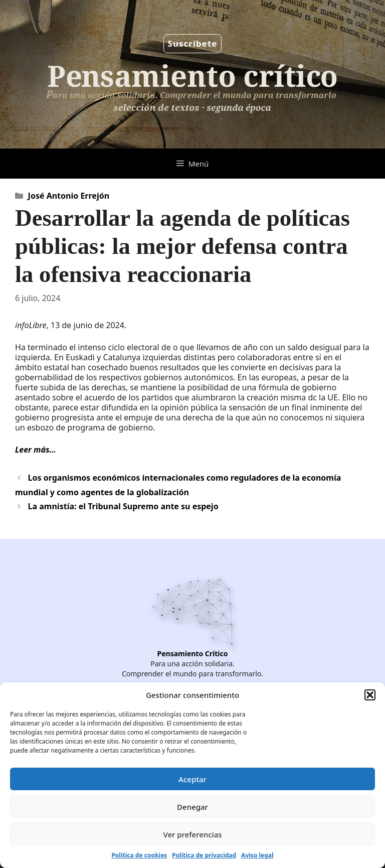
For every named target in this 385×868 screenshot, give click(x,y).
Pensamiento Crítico (193, 654)
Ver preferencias (192, 834)
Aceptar (192, 779)
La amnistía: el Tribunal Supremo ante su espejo (123, 506)
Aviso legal (257, 855)
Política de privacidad (204, 855)
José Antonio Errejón (69, 196)
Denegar (192, 807)
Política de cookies (139, 855)
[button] (370, 695)
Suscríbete (193, 43)
